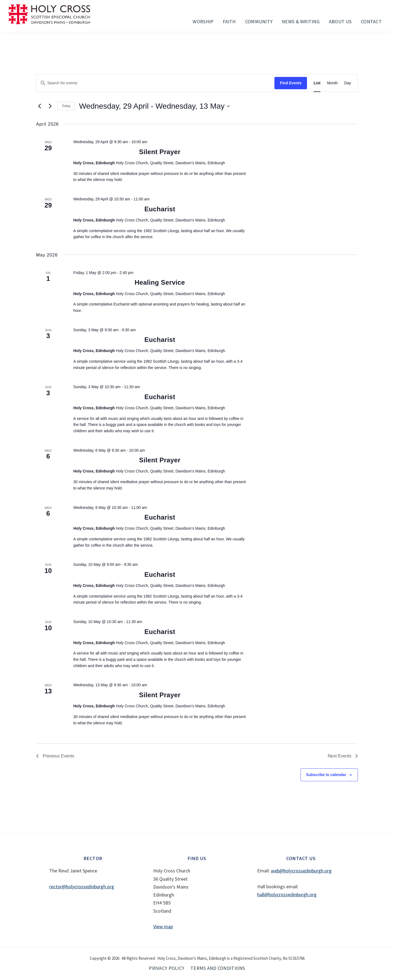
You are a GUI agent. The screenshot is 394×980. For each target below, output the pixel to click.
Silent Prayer (160, 152)
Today (66, 106)
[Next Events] (50, 106)
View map (163, 926)
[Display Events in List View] (317, 83)
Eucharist (160, 209)
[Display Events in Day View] (348, 83)
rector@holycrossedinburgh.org (82, 887)
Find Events (291, 83)
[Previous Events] (39, 106)
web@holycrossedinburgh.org (301, 871)
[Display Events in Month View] (332, 83)
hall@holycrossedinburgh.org (287, 894)
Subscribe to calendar (326, 775)
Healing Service (160, 282)
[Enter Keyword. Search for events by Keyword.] (155, 83)
